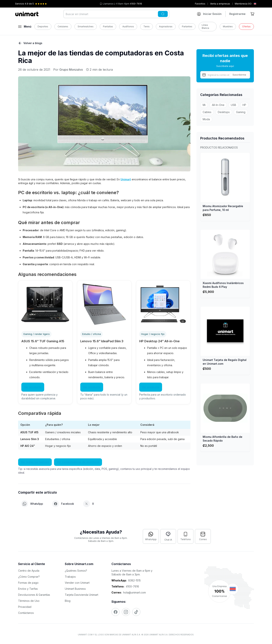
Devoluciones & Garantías (34, 595)
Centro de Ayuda (29, 571)
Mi (204, 105)
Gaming (241, 112)
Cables (207, 112)
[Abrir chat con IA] (168, 536)
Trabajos (70, 577)
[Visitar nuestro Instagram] (126, 612)
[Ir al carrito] (253, 14)
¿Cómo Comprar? (29, 577)
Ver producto (33, 387)
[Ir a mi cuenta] (209, 14)
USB (233, 105)
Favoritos (200, 4)
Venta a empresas (220, 4)
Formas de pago (28, 583)
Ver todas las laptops (35, 462)
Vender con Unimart (77, 583)
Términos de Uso (29, 601)
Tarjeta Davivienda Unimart (82, 595)
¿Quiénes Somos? (76, 571)
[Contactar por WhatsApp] (151, 536)
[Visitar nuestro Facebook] (116, 612)
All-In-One (218, 105)
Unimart (126, 179)
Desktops (224, 112)
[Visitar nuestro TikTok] (136, 612)
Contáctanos (26, 613)
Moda (206, 119)
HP (244, 105)
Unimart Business (75, 589)
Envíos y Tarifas (28, 589)
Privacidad (25, 607)
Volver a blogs (30, 43)
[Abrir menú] (25, 27)
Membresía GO (243, 4)
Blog (68, 601)
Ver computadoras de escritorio (78, 462)
